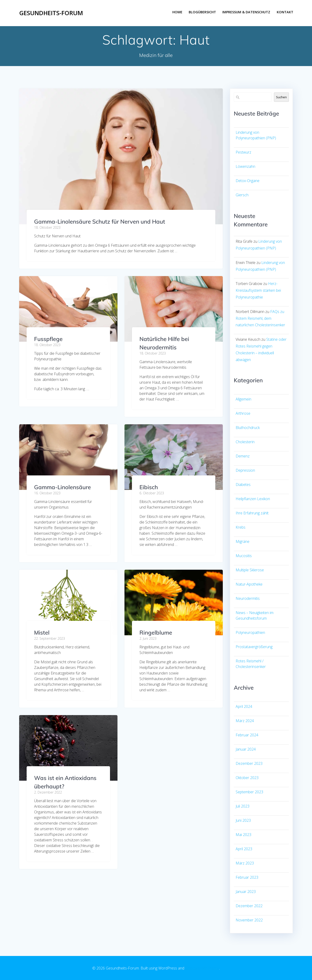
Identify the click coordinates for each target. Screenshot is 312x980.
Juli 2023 (243, 806)
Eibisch (149, 487)
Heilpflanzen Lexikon (253, 499)
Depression (245, 470)
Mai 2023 (243, 835)
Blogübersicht (202, 12)
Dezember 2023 (249, 763)
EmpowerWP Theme (202, 968)
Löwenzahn (245, 166)
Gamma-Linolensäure (62, 487)
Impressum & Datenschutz (246, 12)
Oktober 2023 (247, 778)
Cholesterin (245, 442)
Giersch (242, 195)
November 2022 (249, 920)
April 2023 (244, 849)
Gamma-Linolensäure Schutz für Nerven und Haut (100, 221)
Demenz (243, 456)
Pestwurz (243, 152)
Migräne (243, 541)
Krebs (241, 527)
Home (177, 12)
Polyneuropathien (250, 632)
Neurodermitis (248, 598)
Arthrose (243, 413)
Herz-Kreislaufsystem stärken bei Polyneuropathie (258, 290)
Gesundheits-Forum (51, 13)
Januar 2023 (246, 892)
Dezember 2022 (249, 906)
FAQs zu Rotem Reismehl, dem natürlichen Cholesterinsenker (260, 318)
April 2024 (244, 706)
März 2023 (245, 863)
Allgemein (243, 399)
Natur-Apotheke (249, 584)
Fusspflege (48, 339)
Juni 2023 (243, 820)
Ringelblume (156, 632)
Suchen (281, 97)
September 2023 (249, 792)
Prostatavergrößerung (254, 647)
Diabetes (243, 485)
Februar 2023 (247, 877)
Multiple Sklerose (250, 570)
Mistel (42, 632)
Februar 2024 (247, 735)
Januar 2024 (246, 749)
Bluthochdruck (248, 428)
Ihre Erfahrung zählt (252, 513)
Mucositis (244, 556)
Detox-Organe (248, 181)
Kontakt (285, 12)
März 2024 (245, 721)
